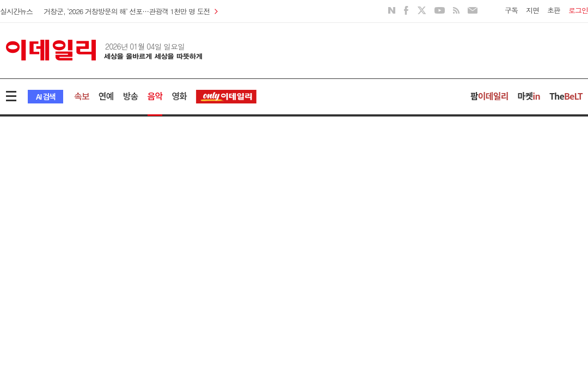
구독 (511, 10)
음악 (155, 96)
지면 (532, 10)
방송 (131, 96)
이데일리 (104, 50)
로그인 (578, 10)
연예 (106, 96)
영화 (179, 96)
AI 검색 (45, 96)
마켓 (529, 96)
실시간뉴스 (16, 11)
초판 (554, 10)
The (566, 96)
